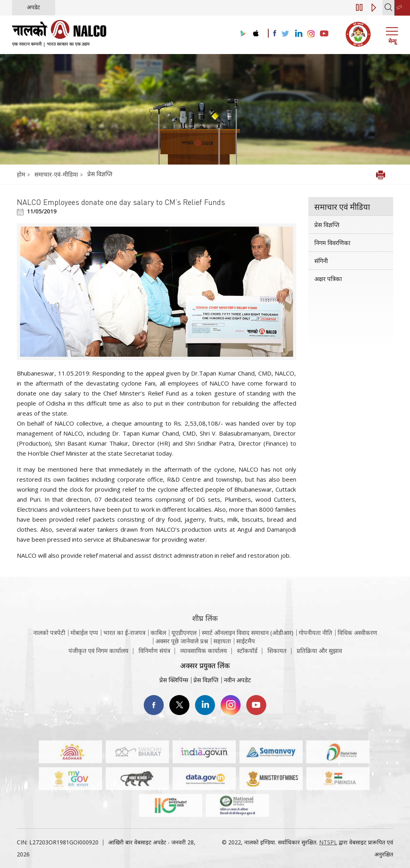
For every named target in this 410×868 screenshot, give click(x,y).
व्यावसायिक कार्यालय (204, 654)
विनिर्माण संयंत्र (154, 654)
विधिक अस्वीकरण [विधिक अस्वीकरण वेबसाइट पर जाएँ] (357, 644)
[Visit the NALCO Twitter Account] (285, 34)
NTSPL (328, 842)
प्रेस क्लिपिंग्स (174, 680)
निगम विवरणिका (332, 243)
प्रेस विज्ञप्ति (100, 174)
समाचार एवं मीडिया (342, 207)
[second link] (402, 8)
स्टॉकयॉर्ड (247, 654)
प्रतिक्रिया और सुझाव (319, 654)
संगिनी (321, 261)
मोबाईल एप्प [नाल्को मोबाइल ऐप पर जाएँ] (84, 644)
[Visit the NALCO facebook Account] (275, 33)
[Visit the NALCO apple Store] (256, 31)
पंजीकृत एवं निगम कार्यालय (98, 654)
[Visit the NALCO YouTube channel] (324, 34)
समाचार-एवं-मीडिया (56, 174)
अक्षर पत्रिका (328, 279)
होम (22, 174)
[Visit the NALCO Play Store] (242, 34)
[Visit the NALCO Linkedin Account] (298, 34)
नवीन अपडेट (237, 680)
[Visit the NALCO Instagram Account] (311, 34)
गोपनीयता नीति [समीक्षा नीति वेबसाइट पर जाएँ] (316, 644)
